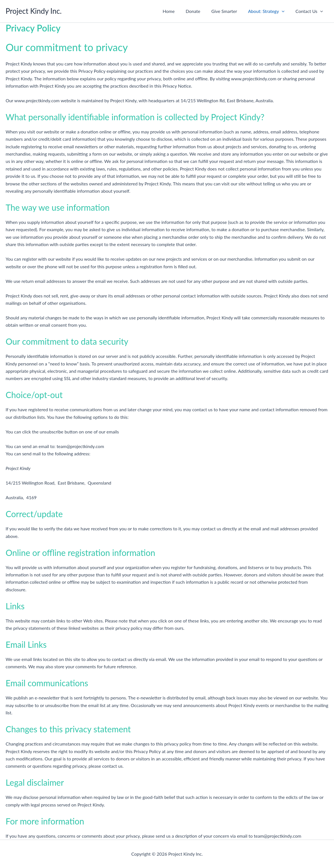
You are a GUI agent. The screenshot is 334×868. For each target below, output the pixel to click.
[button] (285, 11)
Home (178, 11)
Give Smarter (229, 11)
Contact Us (310, 11)
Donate (200, 11)
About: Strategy (269, 11)
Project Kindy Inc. (34, 11)
